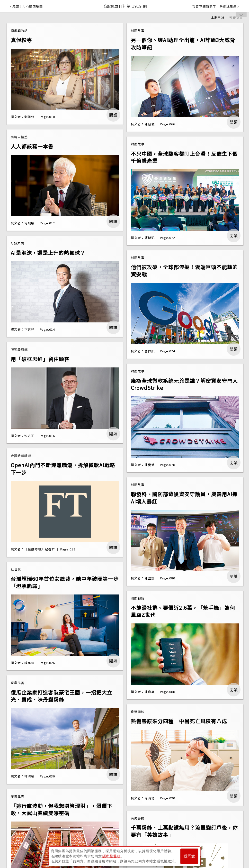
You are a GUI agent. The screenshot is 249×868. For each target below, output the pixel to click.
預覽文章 (236, 18)
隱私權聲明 (111, 856)
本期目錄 (218, 18)
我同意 (189, 856)
